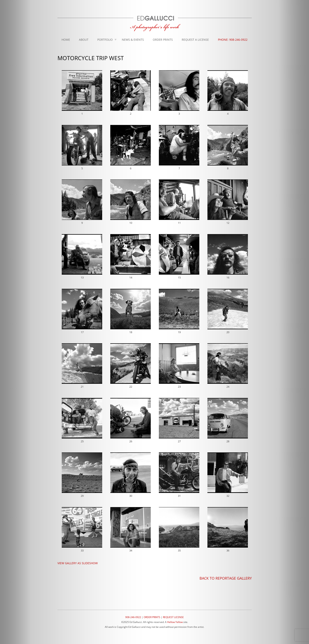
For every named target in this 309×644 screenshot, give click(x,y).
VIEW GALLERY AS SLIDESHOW (78, 563)
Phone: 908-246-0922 (233, 40)
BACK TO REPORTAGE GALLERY (226, 578)
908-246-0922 (133, 617)
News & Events (133, 40)
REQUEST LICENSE (173, 617)
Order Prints (163, 40)
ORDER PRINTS (152, 617)
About (84, 40)
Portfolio (105, 40)
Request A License (195, 40)
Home (66, 40)
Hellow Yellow (175, 622)
